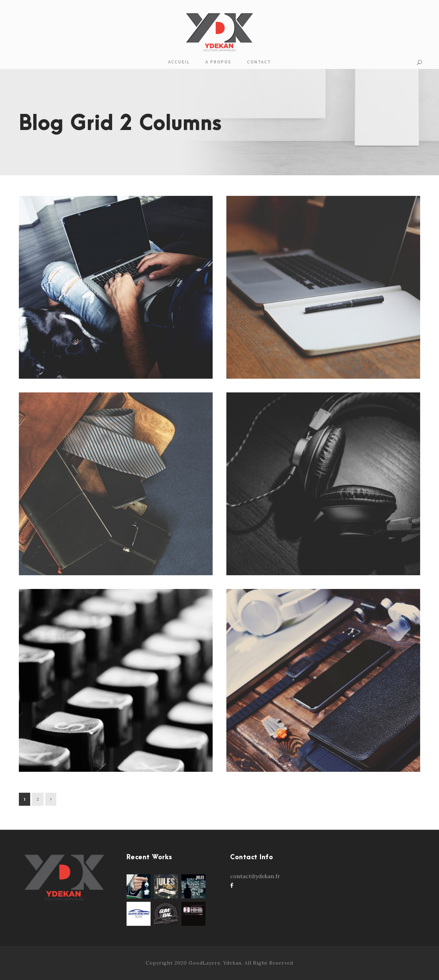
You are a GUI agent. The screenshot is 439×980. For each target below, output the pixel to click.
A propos (218, 62)
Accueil (179, 62)
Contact (259, 62)
